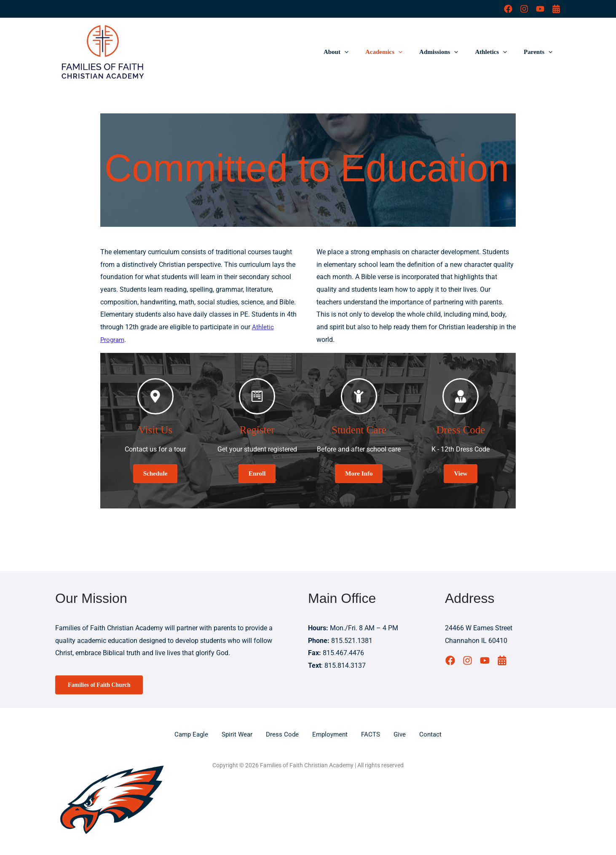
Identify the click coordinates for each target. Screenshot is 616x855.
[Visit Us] (155, 396)
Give (403, 734)
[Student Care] (359, 396)
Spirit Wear (235, 734)
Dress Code (461, 429)
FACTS (373, 734)
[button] (363, 52)
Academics (399, 52)
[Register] (257, 396)
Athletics (497, 52)
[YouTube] (540, 9)
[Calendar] (556, 9)
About (355, 52)
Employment (331, 734)
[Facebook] (508, 9)
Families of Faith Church (102, 685)
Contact (435, 734)
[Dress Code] (461, 396)
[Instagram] (524, 9)
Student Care (359, 429)
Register (257, 429)
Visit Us (155, 429)
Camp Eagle (188, 734)
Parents (540, 52)
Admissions (449, 52)
